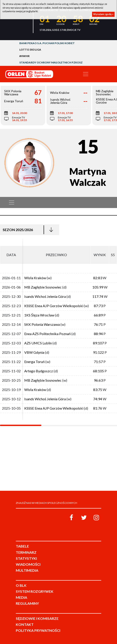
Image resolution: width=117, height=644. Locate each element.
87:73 (98, 306)
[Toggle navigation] (86, 74)
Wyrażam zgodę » (103, 14)
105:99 (98, 287)
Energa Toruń (34, 362)
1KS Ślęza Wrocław (39, 315)
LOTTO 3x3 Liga (30, 50)
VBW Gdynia (35, 352)
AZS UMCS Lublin (38, 343)
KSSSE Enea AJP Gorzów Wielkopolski (54, 306)
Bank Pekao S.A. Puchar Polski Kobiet (47, 43)
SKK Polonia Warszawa (42, 324)
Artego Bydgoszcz (39, 371)
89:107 (98, 343)
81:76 (98, 408)
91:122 (98, 352)
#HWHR (24, 56)
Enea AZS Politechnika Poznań (47, 334)
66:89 (98, 315)
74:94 (98, 399)
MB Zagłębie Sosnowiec (43, 287)
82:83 (98, 278)
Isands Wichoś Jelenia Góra (45, 296)
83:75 (98, 390)
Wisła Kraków (35, 278)
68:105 (98, 371)
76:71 (98, 324)
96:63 (98, 380)
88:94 (98, 334)
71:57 (98, 362)
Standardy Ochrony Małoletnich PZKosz (51, 62)
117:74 (98, 296)
